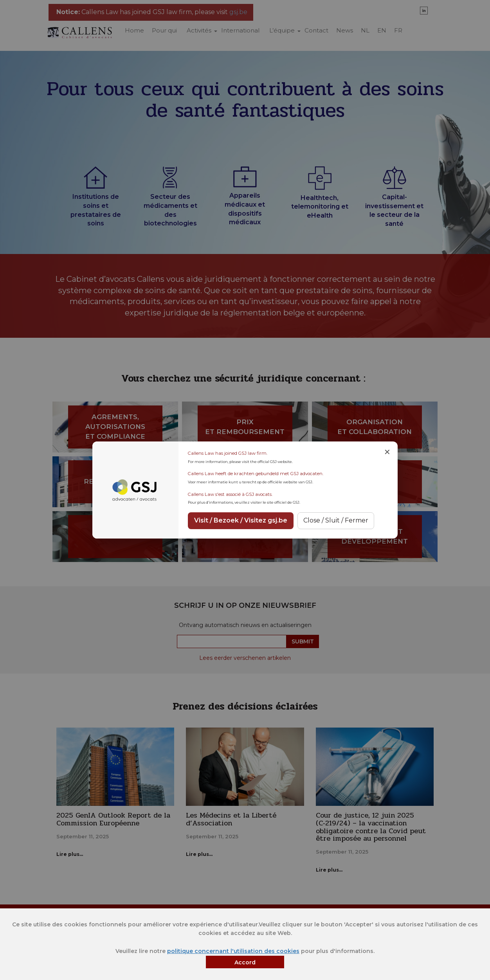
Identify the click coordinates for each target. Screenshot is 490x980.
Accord (245, 962)
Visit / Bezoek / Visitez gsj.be (241, 520)
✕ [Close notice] (387, 452)
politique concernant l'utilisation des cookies (233, 951)
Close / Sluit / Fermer (336, 520)
